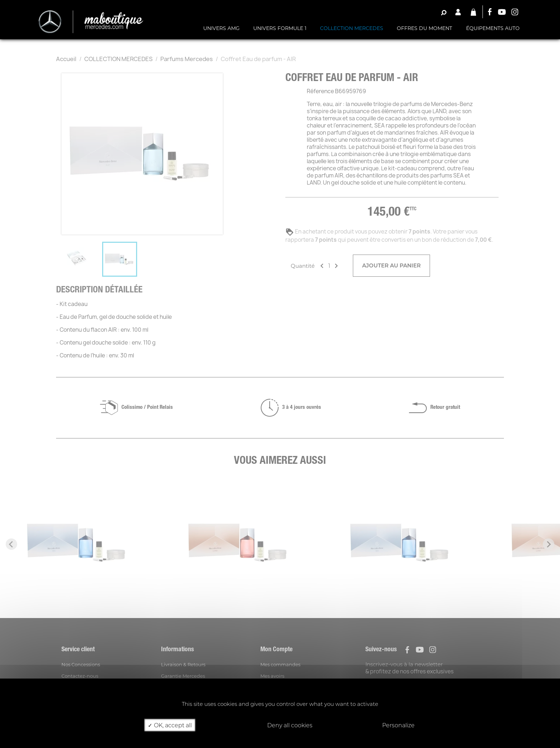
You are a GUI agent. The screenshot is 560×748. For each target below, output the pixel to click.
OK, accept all (170, 725)
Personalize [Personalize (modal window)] (398, 725)
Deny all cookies (287, 725)
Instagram (515, 12)
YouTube (502, 12)
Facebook (489, 12)
